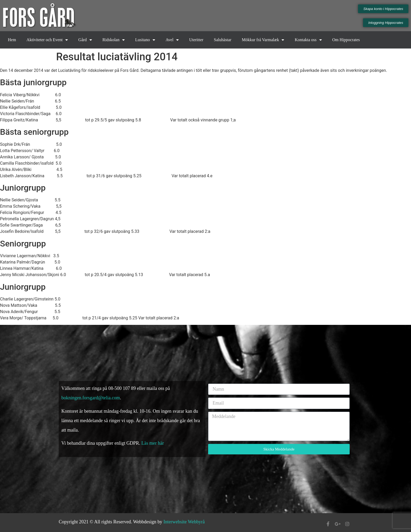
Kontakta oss (308, 40)
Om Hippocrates (346, 40)
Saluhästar (223, 40)
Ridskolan (114, 40)
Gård (85, 40)
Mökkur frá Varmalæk (263, 40)
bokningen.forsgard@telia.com (91, 398)
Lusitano (145, 40)
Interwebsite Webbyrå (184, 522)
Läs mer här (153, 443)
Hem (12, 40)
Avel (172, 40)
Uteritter (196, 40)
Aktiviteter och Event (47, 40)
